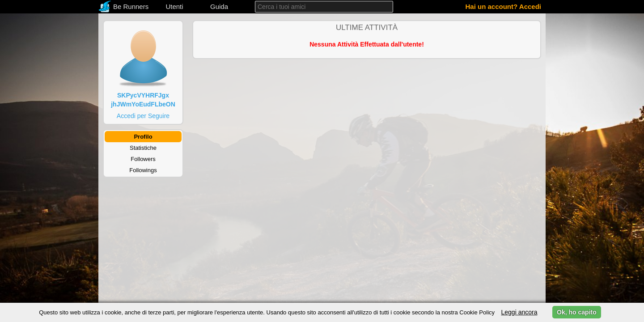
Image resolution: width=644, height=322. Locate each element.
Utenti (174, 6)
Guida (219, 6)
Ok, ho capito (577, 312)
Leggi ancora (519, 312)
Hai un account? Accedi (503, 6)
